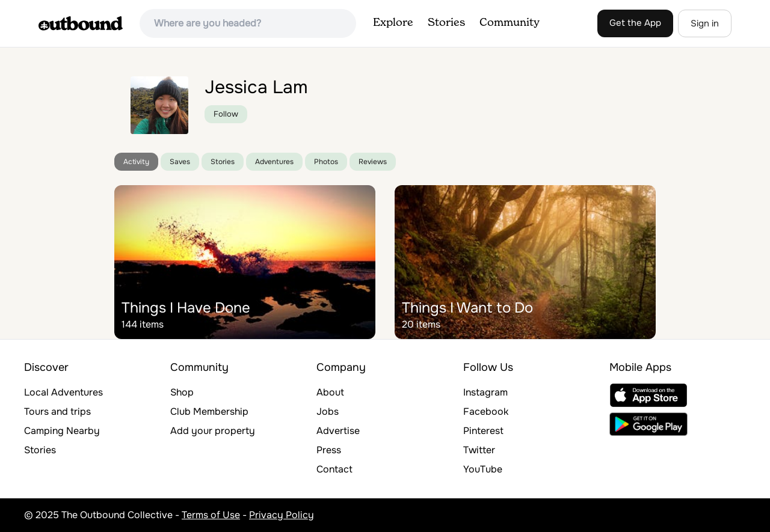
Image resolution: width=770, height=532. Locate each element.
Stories (446, 23)
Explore (393, 23)
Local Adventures (63, 392)
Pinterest (483, 431)
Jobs (328, 411)
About (330, 392)
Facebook (486, 411)
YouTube (483, 469)
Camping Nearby (62, 431)
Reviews (373, 162)
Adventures (274, 162)
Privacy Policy (282, 515)
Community (510, 23)
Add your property (213, 431)
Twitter (479, 450)
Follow (226, 114)
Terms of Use (211, 515)
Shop (182, 392)
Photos (326, 162)
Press (329, 450)
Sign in (705, 23)
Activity (136, 162)
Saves (180, 162)
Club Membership (209, 411)
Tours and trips (57, 411)
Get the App (635, 23)
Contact (334, 469)
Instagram (485, 392)
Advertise (338, 431)
